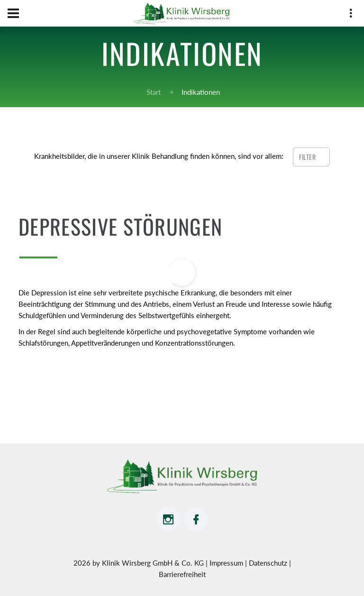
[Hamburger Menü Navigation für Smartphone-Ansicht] (13, 13)
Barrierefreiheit (182, 574)
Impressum (227, 563)
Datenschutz (269, 563)
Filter (308, 157)
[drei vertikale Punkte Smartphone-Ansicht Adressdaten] (351, 15)
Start (154, 92)
